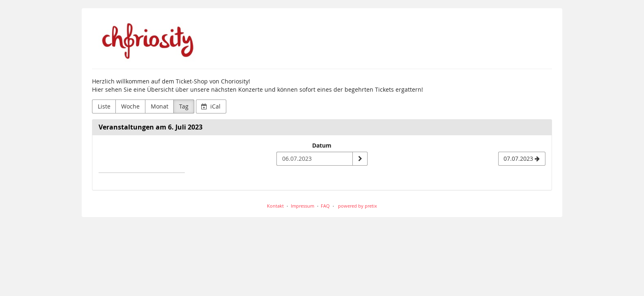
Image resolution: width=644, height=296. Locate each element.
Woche (130, 106)
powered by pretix (358, 206)
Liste (104, 106)
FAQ (325, 206)
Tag (184, 106)
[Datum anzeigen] (360, 159)
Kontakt (275, 206)
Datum (322, 145)
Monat (160, 106)
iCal (211, 106)
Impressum (302, 206)
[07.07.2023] (522, 159)
